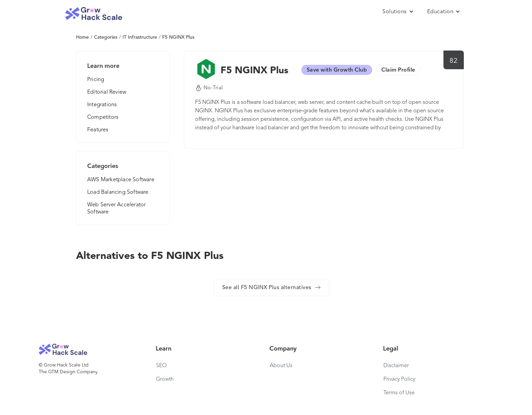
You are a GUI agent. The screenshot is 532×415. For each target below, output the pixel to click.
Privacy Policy (399, 379)
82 (453, 61)
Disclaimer (396, 366)
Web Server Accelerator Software (116, 209)
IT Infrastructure (140, 37)
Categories (106, 37)
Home (82, 37)
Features (98, 130)
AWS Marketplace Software (121, 180)
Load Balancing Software (118, 192)
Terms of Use (399, 393)
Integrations (102, 105)
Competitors (103, 117)
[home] (94, 14)
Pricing (96, 80)
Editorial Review (107, 92)
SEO (161, 366)
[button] (398, 12)
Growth (165, 379)
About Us (281, 366)
